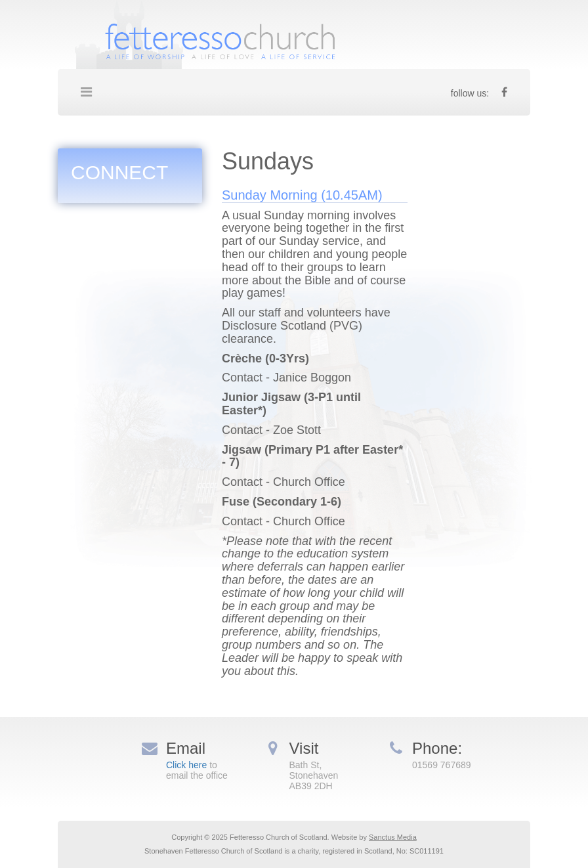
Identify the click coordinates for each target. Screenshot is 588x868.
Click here (186, 765)
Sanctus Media (393, 837)
